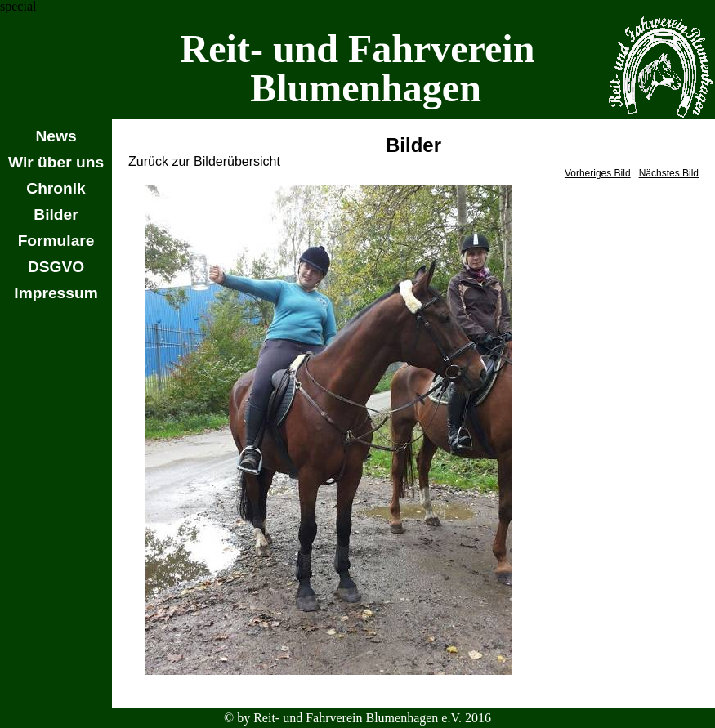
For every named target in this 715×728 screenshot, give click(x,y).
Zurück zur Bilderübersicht (204, 161)
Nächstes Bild (669, 173)
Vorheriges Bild (598, 173)
